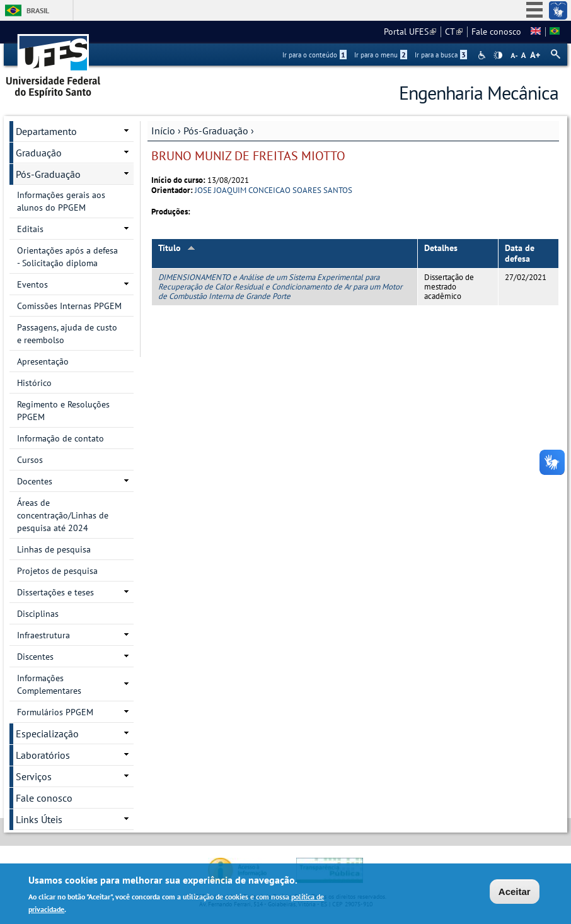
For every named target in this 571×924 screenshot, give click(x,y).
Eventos (32, 284)
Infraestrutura (43, 635)
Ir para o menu (381, 55)
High (498, 56)
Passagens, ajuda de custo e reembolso (67, 334)
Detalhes (441, 248)
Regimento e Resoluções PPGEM (63, 411)
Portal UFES (410, 32)
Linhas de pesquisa (54, 549)
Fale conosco (496, 32)
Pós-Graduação (216, 131)
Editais (30, 229)
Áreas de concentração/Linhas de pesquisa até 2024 (63, 515)
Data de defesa (520, 253)
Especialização (47, 734)
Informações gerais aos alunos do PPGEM (61, 201)
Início (163, 131)
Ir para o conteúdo (314, 55)
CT (454, 32)
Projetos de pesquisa (57, 571)
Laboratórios (43, 755)
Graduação (39, 153)
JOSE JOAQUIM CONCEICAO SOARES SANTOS (274, 190)
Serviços (34, 776)
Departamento (46, 131)
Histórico (34, 383)
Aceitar (515, 893)
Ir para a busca (441, 55)
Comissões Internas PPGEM (69, 306)
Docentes (35, 481)
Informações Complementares (49, 684)
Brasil (38, 10)
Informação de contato (61, 438)
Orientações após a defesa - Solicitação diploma (67, 257)
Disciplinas (38, 614)
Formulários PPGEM (55, 712)
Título (177, 248)
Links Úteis (39, 819)
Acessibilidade (483, 55)
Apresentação (43, 361)
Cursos (30, 460)
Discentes (35, 657)
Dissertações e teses (55, 592)
